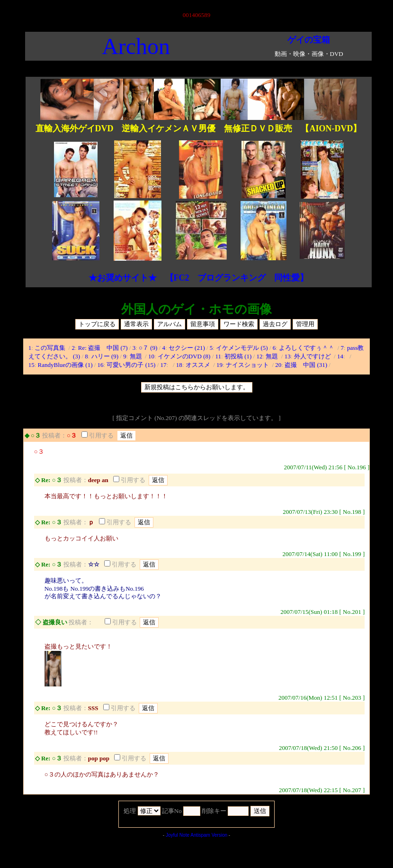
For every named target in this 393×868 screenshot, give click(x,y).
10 (151, 356)
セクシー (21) (187, 348)
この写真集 (51, 348)
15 (31, 365)
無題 (137, 356)
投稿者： (54, 435)
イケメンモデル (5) (242, 348)
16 (101, 365)
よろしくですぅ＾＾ (307, 348)
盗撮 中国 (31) (306, 365)
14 (340, 356)
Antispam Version (209, 835)
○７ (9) (148, 348)
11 (219, 356)
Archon (136, 46)
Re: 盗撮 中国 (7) (103, 348)
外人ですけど (313, 356)
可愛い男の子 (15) (131, 365)
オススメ (199, 365)
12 (259, 356)
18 (179, 365)
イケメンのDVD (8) (184, 356)
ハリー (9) (105, 356)
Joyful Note (178, 835)
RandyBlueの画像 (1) (65, 365)
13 (288, 356)
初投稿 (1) (238, 356)
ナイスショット (248, 365)
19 (219, 365)
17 (164, 365)
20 (278, 365)
